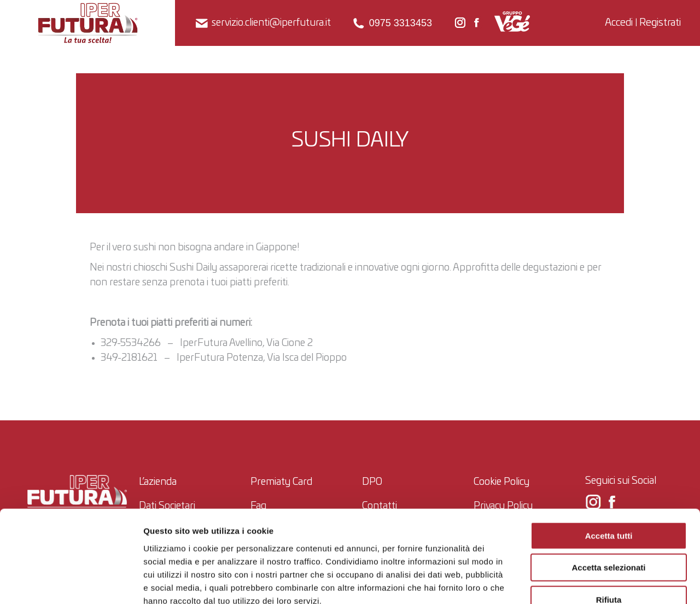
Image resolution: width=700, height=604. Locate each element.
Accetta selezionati (608, 503)
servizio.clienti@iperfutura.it (262, 23)
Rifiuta (609, 534)
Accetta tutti (609, 470)
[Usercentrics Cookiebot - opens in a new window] (71, 583)
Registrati (660, 23)
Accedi (619, 23)
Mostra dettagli (574, 582)
